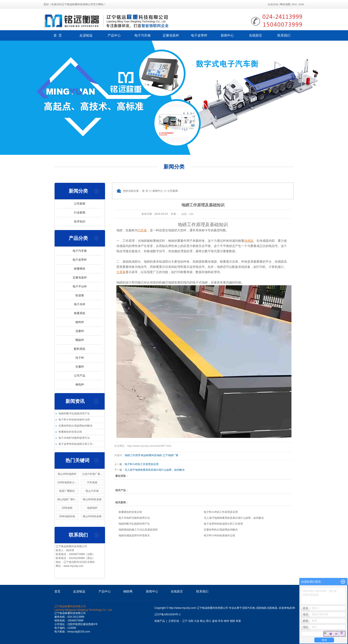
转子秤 (80, 358)
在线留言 (256, 35)
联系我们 (284, 35)
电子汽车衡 (143, 35)
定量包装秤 (171, 35)
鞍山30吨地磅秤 (67, 474)
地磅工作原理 (132, 455)
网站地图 (285, 4)
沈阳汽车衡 (248, 608)
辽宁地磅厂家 (171, 455)
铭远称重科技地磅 (151, 455)
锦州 (226, 621)
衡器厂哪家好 (67, 491)
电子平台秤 (80, 286)
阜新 (238, 621)
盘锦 (215, 621)
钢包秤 (80, 385)
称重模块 (80, 269)
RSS (295, 4)
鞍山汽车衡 (92, 491)
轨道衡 (80, 295)
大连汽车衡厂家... (92, 474)
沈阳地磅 (261, 608)
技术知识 (80, 221)
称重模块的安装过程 (70, 432)
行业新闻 (80, 213)
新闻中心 (227, 35)
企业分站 (273, 4)
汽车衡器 (92, 482)
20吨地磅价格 (67, 516)
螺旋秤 (80, 340)
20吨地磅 (67, 508)
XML (302, 4)
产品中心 (114, 35)
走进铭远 (86, 35)
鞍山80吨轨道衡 (92, 499)
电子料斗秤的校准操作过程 (74, 420)
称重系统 (80, 313)
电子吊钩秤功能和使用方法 (74, 438)
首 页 (58, 35)
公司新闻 (80, 204)
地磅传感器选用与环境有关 (134, 536)
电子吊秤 (80, 304)
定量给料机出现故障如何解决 (75, 426)
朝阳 (233, 621)
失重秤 (80, 367)
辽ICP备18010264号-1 (167, 614)
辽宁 (185, 621)
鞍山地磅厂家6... (67, 499)
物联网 (128, 591)
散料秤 (80, 322)
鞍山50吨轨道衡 (92, 516)
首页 (57, 591)
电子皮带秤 (199, 35)
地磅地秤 (92, 508)
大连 (197, 621)
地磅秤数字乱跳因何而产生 (74, 414)
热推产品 (160, 621)
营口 (209, 621)
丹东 (221, 621)
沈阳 (191, 621)
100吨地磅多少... (67, 482)
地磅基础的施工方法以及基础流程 (138, 530)
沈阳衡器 (272, 608)
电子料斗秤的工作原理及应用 (142, 464)
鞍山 (203, 621)
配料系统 (80, 349)
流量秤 (80, 331)
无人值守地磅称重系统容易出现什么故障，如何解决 (155, 470)
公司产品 (80, 376)
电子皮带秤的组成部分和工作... (77, 444)
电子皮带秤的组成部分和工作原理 (223, 524)
